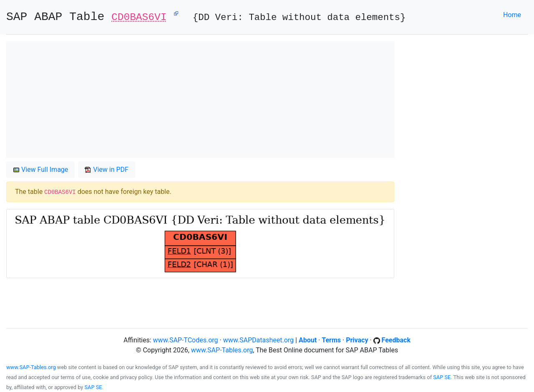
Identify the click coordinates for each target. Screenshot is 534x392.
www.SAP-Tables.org (222, 350)
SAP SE (442, 377)
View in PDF (107, 170)
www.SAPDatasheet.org (258, 340)
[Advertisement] (200, 100)
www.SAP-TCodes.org (186, 340)
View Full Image (40, 170)
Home (512, 15)
